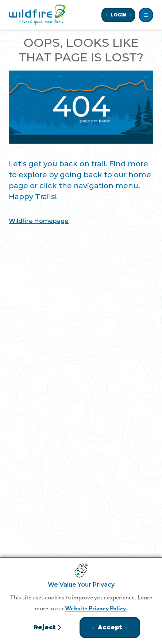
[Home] (37, 15)
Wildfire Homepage (39, 221)
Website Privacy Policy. (96, 609)
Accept (110, 627)
